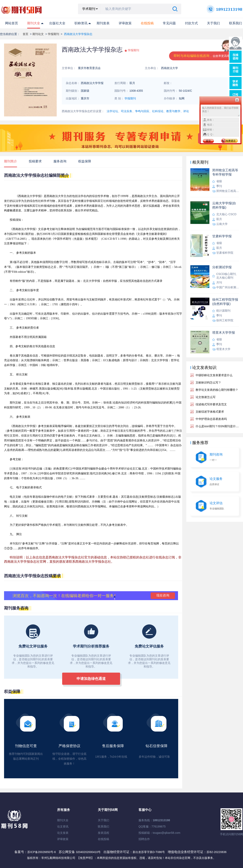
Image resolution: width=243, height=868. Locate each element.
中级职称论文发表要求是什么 (214, 375)
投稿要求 (35, 161)
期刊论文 (38, 34)
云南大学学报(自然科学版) (224, 205)
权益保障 (85, 161)
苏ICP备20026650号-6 (42, 852)
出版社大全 (57, 23)
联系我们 (236, 23)
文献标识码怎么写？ (208, 382)
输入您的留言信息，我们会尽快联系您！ (221, 111)
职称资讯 (81, 23)
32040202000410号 (89, 852)
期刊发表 (103, 23)
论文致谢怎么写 (206, 397)
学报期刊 (53, 34)
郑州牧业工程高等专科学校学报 (225, 172)
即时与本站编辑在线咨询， (203, 56)
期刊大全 (34, 23)
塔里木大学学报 (224, 333)
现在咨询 (163, 595)
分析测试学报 (222, 267)
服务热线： (154, 820)
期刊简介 (11, 161)
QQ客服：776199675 (152, 826)
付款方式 (191, 23)
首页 (26, 34)
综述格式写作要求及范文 (211, 404)
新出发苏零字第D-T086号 (149, 852)
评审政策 (125, 23)
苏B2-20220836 (216, 852)
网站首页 (12, 23)
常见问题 (169, 23)
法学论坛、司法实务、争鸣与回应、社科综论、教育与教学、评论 (148, 111)
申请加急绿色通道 (91, 679)
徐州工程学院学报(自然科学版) (225, 302)
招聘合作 (144, 839)
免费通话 (231, 141)
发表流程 (103, 833)
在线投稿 (103, 839)
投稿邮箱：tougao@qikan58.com (159, 833)
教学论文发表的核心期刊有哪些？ (217, 390)
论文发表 (63, 833)
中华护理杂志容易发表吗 (211, 419)
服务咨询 (60, 161)
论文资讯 (63, 826)
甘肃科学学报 (222, 236)
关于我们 (213, 23)
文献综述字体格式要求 (210, 412)
